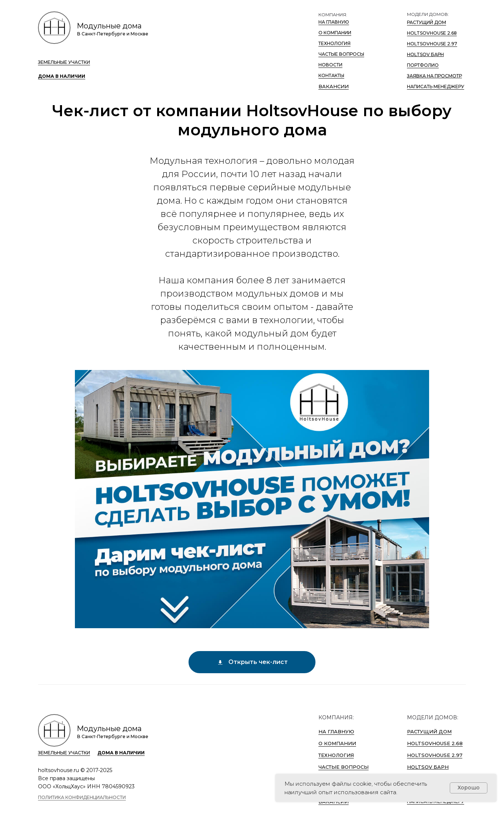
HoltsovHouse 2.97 (432, 44)
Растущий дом (427, 22)
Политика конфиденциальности (82, 797)
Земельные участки (64, 62)
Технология (334, 43)
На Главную (334, 22)
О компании (335, 33)
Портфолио (423, 65)
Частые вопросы (341, 54)
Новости (330, 65)
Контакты (331, 75)
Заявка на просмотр (434, 76)
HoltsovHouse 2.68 (432, 33)
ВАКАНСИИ (334, 86)
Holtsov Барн (425, 54)
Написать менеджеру (436, 87)
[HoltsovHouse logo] (54, 28)
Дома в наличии (62, 76)
